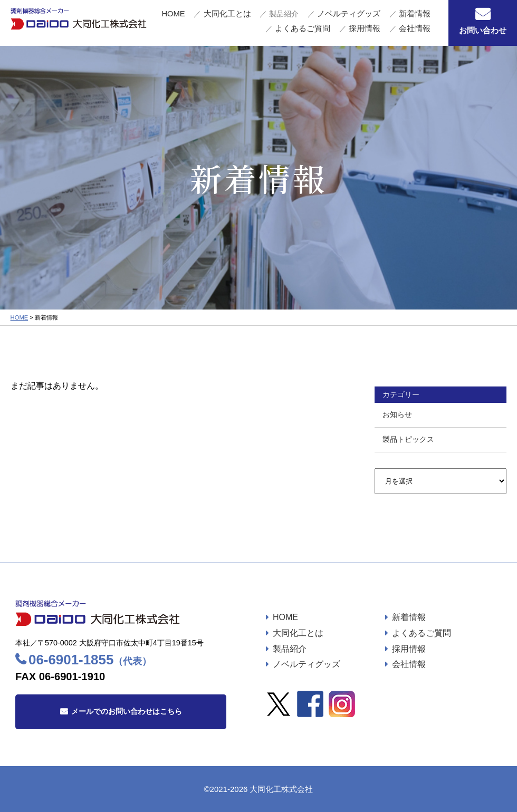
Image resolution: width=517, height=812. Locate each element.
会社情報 (420, 29)
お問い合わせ (483, 30)
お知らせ (397, 414)
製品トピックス (408, 439)
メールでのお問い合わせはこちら (127, 711)
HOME (177, 18)
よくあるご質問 (410, 18)
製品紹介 (290, 649)
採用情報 (382, 29)
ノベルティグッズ (313, 18)
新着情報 (363, 18)
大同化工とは (218, 18)
